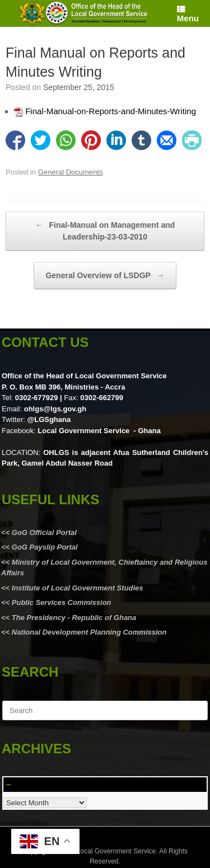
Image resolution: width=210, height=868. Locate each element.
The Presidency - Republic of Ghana (73, 618)
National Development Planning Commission (89, 632)
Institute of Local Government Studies (76, 588)
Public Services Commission (62, 602)
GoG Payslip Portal (45, 547)
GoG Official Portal (44, 532)
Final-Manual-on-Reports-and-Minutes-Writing (111, 111)
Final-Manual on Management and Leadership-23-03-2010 (105, 230)
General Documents (71, 172)
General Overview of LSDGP (105, 276)
